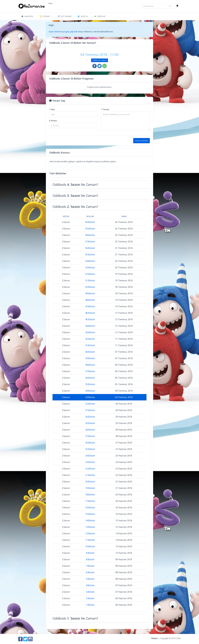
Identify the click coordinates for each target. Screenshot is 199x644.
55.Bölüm (90, 255)
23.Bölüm (90, 462)
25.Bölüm (90, 449)
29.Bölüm (90, 423)
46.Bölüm (90, 313)
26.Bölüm (90, 443)
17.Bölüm (90, 501)
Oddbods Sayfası (99, 60)
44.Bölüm (90, 326)
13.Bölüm (90, 527)
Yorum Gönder (142, 141)
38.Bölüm (90, 365)
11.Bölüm (90, 540)
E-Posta (53, 121)
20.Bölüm (90, 482)
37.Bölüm (90, 371)
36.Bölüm (90, 378)
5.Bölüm (90, 579)
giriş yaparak (71, 31)
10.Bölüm (90, 546)
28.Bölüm (90, 430)
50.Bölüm (90, 287)
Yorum (105, 109)
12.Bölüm (90, 533)
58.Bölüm (90, 235)
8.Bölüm (90, 559)
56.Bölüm (90, 248)
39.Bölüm (90, 358)
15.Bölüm (90, 514)
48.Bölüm (90, 300)
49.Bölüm (90, 293)
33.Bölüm (90, 397)
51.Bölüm (90, 280)
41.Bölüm (90, 345)
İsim (52, 109)
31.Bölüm (90, 410)
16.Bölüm (90, 507)
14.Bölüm (90, 520)
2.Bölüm (90, 598)
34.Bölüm (90, 391)
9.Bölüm (90, 553)
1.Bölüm (90, 605)
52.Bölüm (90, 274)
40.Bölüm (90, 352)
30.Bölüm (90, 417)
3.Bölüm (90, 592)
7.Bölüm (90, 566)
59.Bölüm (90, 229)
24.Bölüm (90, 456)
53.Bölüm (90, 267)
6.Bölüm (90, 572)
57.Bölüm (90, 242)
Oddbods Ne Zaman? (75, 184)
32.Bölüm (90, 404)
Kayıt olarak (54, 31)
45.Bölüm (90, 319)
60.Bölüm (90, 222)
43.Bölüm (90, 332)
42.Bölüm (90, 339)
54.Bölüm (90, 261)
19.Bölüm (90, 488)
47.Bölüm (90, 306)
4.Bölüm (90, 585)
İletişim (155, 638)
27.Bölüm (90, 436)
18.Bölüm (90, 495)
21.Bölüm (90, 475)
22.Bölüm (90, 469)
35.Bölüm (90, 384)
